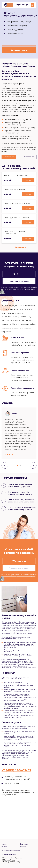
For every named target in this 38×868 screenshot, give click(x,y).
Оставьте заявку (29, 157)
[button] (17, 466)
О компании (24, 844)
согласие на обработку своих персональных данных (19, 289)
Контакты (23, 846)
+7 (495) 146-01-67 (22, 5)
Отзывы (4, 846)
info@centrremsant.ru (13, 783)
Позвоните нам (9, 157)
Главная (4, 844)
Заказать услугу (19, 50)
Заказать (28, 180)
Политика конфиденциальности (11, 850)
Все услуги (21, 247)
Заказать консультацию (19, 281)
